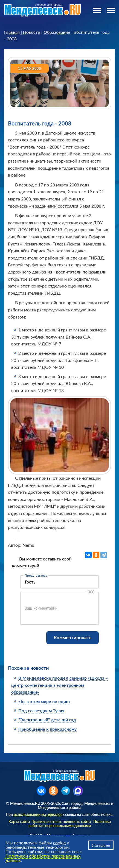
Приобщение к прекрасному (47, 729)
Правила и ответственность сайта (61, 821)
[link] (12, 32)
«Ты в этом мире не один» (44, 701)
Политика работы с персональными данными (70, 824)
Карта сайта (19, 821)
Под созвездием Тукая (41, 711)
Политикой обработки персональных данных (43, 858)
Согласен (101, 845)
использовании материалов (38, 814)
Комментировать (72, 637)
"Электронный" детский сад (47, 720)
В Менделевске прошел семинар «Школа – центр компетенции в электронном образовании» (59, 685)
